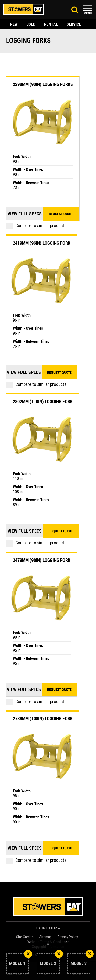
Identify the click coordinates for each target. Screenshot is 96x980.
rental (51, 24)
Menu (88, 13)
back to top (48, 928)
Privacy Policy (68, 937)
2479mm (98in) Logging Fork (42, 560)
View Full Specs (25, 214)
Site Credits (25, 937)
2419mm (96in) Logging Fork (42, 243)
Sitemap (46, 937)
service (74, 24)
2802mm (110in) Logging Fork (43, 401)
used (31, 24)
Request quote (61, 214)
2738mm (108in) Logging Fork (43, 718)
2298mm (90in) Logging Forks (43, 84)
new (14, 24)
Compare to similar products (36, 226)
